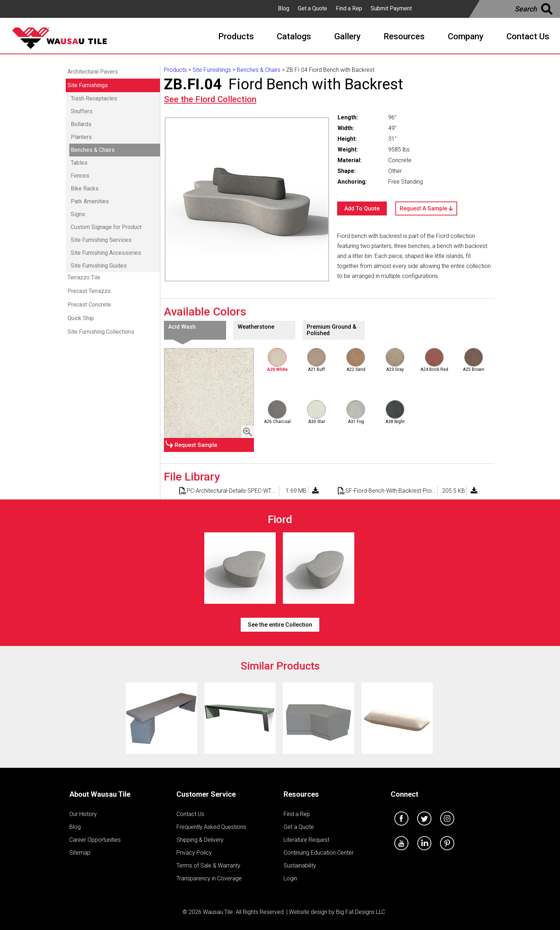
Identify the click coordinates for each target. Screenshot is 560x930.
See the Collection (210, 99)
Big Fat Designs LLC (361, 912)
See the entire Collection (280, 625)
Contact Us (190, 814)
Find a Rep (349, 8)
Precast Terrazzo (89, 291)
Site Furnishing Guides (99, 266)
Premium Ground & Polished (332, 330)
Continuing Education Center (319, 853)
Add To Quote (362, 208)
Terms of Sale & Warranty (208, 866)
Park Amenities (90, 201)
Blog (284, 8)
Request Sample (196, 445)
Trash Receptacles (94, 98)
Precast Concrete (89, 305)
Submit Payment (391, 8)
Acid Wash (182, 327)
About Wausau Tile (100, 794)
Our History (83, 814)
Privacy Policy (194, 853)
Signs (78, 214)
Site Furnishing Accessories (106, 253)
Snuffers (82, 111)
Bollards (81, 124)
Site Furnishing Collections (101, 332)
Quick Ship (81, 318)
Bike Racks (85, 188)
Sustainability (300, 866)
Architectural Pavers (93, 72)
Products (175, 70)
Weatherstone (256, 327)
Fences (80, 176)
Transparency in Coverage (209, 878)
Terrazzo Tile (84, 277)
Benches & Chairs (93, 150)
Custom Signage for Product (106, 227)
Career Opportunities (95, 840)
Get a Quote (312, 8)
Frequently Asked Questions (211, 827)
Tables (79, 163)
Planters (81, 137)
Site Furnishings (88, 85)
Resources (301, 794)
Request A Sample (426, 208)
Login (290, 878)
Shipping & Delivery (200, 840)
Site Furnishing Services (101, 240)
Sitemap (80, 853)
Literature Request (306, 840)
